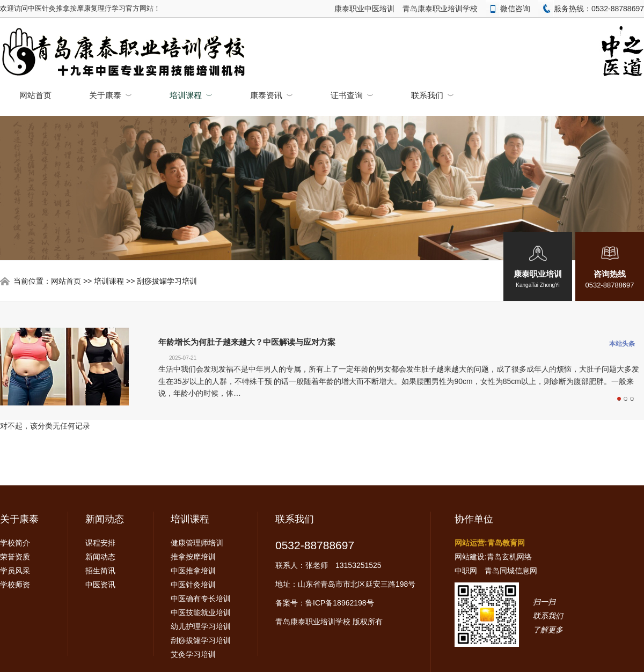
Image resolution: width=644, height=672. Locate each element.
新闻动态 (105, 519)
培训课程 (191, 95)
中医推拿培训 (193, 571)
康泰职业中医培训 (364, 9)
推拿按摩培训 (193, 557)
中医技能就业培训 (201, 612)
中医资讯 (100, 585)
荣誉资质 (15, 557)
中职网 (466, 571)
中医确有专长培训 (201, 599)
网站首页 (35, 95)
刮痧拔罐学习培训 (167, 281)
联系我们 (433, 95)
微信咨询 (508, 9)
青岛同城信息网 (511, 571)
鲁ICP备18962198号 (340, 603)
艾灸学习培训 (193, 654)
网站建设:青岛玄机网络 (493, 557)
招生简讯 (100, 571)
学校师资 (15, 585)
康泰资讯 (272, 95)
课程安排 (100, 543)
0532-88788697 (315, 545)
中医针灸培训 (193, 585)
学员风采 (15, 571)
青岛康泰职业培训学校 (440, 9)
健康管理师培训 (197, 543)
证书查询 (352, 95)
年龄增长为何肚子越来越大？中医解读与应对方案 (247, 342)
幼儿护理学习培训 (201, 626)
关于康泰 (111, 95)
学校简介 (15, 543)
